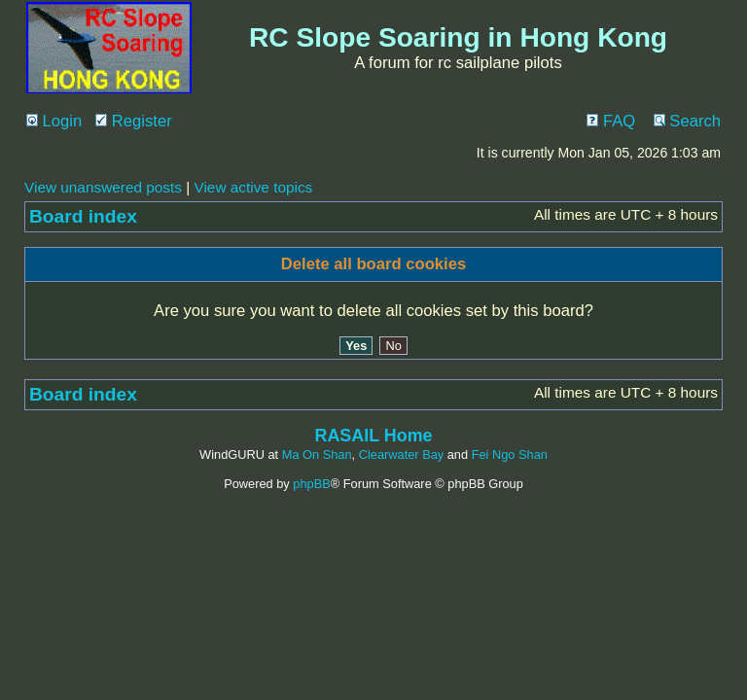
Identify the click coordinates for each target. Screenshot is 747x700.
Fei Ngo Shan (510, 455)
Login (54, 121)
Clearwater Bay (401, 455)
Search (687, 121)
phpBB (311, 484)
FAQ (611, 121)
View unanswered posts (103, 187)
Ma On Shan (317, 455)
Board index (83, 216)
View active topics (253, 187)
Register (134, 121)
